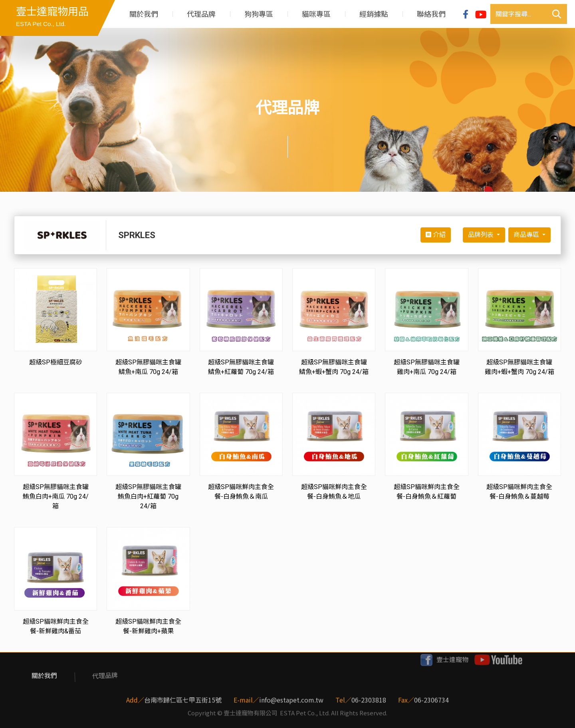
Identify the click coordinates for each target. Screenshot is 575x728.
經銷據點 (374, 14)
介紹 (436, 235)
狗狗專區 (259, 14)
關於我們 (144, 14)
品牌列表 (482, 235)
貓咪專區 (316, 14)
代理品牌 (201, 14)
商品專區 (527, 235)
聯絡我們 (431, 14)
